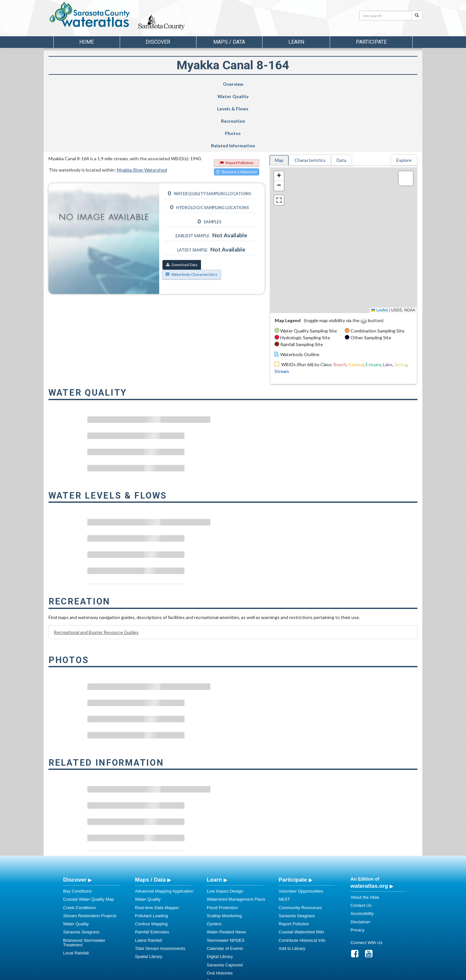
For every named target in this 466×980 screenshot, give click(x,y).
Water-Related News (226, 870)
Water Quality (140, 84)
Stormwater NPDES (226, 879)
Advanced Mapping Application (164, 830)
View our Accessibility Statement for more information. (301, 958)
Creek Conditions (79, 846)
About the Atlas (365, 836)
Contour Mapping (151, 862)
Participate (293, 818)
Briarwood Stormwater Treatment (84, 881)
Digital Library (220, 895)
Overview (80, 84)
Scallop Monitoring (224, 854)
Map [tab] (279, 99)
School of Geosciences (226, 974)
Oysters (214, 862)
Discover (75, 818)
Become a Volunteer (237, 110)
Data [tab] (341, 99)
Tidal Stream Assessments (160, 887)
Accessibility (362, 852)
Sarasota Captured (225, 903)
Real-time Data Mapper (157, 846)
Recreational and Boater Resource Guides (96, 571)
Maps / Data (150, 818)
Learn (214, 818)
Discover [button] (158, 42)
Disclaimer (361, 860)
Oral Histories (220, 912)
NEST (284, 838)
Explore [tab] (404, 99)
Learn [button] (296, 42)
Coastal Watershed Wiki (301, 870)
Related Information (383, 84)
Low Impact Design (225, 830)
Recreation (258, 84)
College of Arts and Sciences (273, 974)
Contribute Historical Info (302, 879)
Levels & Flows (197, 84)
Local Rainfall (76, 891)
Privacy (357, 868)
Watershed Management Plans (236, 838)
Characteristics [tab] (310, 99)
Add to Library (292, 887)
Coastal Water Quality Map (89, 838)
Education (216, 920)
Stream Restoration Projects (90, 854)
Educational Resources (229, 928)
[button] (279, 115)
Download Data (182, 203)
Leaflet (379, 249)
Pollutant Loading (151, 854)
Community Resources (300, 846)
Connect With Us (366, 881)
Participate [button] (371, 42)
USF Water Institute (188, 974)
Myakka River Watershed (142, 108)
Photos (320, 84)
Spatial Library (149, 895)
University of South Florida (323, 974)
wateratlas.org (369, 824)
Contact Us (361, 844)
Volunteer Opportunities (301, 830)
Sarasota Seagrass (81, 870)
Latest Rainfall (149, 879)
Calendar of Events (225, 887)
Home (87, 42)
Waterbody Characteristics (192, 213)
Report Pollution (237, 101)
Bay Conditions (78, 830)
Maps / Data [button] (229, 42)
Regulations (218, 936)
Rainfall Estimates (152, 870)
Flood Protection (222, 846)
